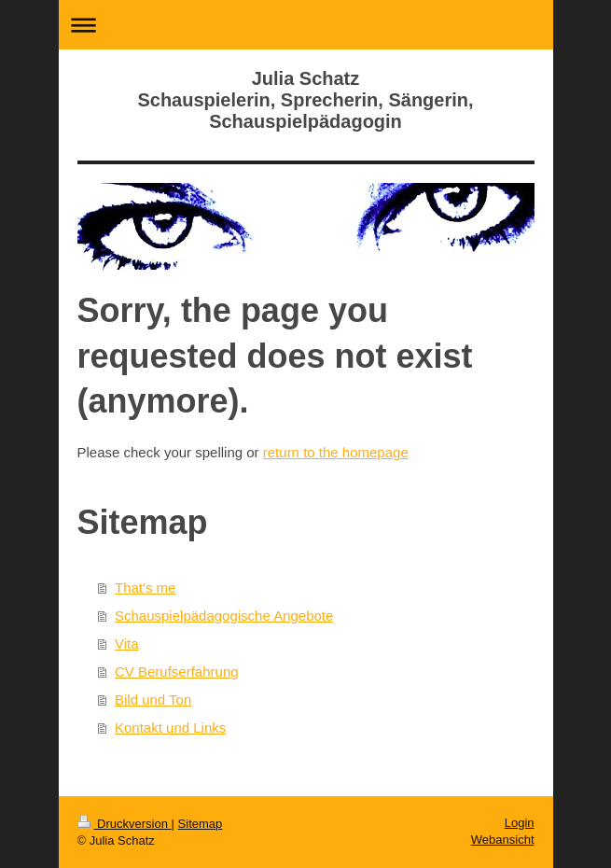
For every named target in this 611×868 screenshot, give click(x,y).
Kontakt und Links (170, 728)
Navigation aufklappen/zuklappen (306, 25)
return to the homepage (336, 452)
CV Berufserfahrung (177, 672)
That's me (145, 588)
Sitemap (201, 824)
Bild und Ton (153, 700)
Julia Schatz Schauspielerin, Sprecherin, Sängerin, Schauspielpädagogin (305, 100)
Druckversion (125, 824)
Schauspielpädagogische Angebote (224, 616)
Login (520, 823)
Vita (127, 644)
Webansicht (503, 840)
